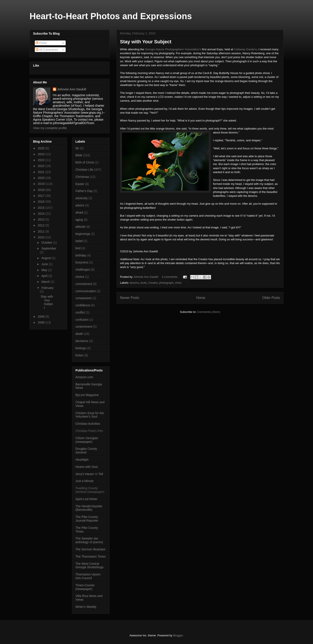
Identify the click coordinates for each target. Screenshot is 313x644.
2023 (42, 160)
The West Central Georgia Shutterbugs (89, 566)
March (46, 282)
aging (79, 220)
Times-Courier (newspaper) (85, 587)
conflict (80, 312)
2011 (42, 231)
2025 (42, 148)
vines (178, 283)
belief (79, 241)
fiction (79, 355)
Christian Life (84, 170)
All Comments (47, 50)
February (47, 288)
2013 (42, 219)
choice (80, 277)
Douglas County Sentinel (86, 451)
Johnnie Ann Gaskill (72, 89)
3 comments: (170, 277)
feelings (81, 348)
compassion (84, 298)
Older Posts (271, 298)
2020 (42, 178)
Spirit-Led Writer (86, 499)
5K (77, 148)
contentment (84, 327)
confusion (82, 320)
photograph (166, 283)
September (49, 248)
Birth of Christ (85, 162)
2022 (42, 166)
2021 (42, 172)
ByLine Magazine (87, 395)
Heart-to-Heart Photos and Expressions (111, 16)
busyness (82, 262)
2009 (42, 317)
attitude (80, 227)
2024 (42, 154)
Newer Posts (130, 298)
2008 (42, 322)
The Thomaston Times (91, 556)
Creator (153, 283)
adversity (82, 198)
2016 (42, 202)
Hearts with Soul (87, 467)
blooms (135, 283)
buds (144, 283)
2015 (42, 208)
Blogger (178, 635)
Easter (80, 184)
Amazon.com (84, 377)
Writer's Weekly (86, 607)
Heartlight (82, 460)
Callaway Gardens (245, 49)
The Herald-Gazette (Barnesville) (89, 508)
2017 (42, 196)
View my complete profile (50, 128)
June (45, 264)
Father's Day (84, 191)
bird (78, 248)
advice (80, 205)
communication (86, 291)
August (46, 258)
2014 (42, 214)
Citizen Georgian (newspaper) (87, 440)
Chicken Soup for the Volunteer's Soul (90, 415)
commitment (84, 284)
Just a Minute (84, 481)
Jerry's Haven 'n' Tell (89, 474)
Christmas (82, 177)
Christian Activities (88, 424)
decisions (82, 341)
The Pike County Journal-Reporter (87, 519)
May (45, 270)
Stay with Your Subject (146, 42)
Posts (41, 43)
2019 (42, 184)
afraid (79, 212)
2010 (42, 237)
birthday (81, 255)
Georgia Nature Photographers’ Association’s (173, 49)
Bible (79, 155)
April (45, 276)
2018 (42, 190)
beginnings (83, 234)
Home (201, 298)
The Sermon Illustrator (91, 549)
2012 (42, 225)
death (79, 334)
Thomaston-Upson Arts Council (88, 576)
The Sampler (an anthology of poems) (89, 540)
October (47, 243)
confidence (83, 305)
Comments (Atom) (209, 312)
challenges (83, 270)
